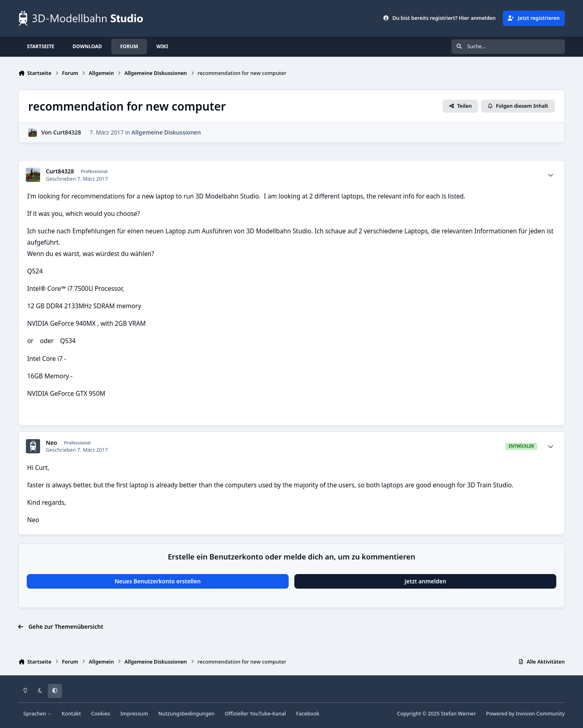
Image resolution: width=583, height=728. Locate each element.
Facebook (308, 714)
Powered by (526, 714)
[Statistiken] (551, 175)
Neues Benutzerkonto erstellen (158, 581)
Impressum (134, 714)
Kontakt (71, 714)
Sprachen (38, 714)
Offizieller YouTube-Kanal (255, 714)
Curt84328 (67, 133)
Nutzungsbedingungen (186, 714)
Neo (51, 443)
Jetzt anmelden (425, 581)
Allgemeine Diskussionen (166, 133)
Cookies (101, 714)
